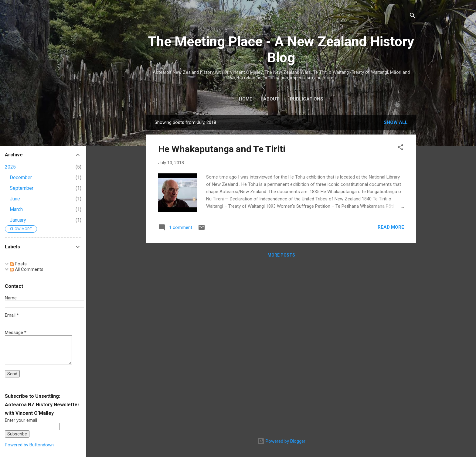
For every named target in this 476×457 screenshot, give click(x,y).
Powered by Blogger (281, 441)
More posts (281, 255)
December (21, 177)
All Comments (27, 269)
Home (246, 99)
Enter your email (21, 420)
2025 (10, 167)
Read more (391, 227)
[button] (400, 148)
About (271, 99)
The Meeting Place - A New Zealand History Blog (281, 49)
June (15, 199)
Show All (396, 122)
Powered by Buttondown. (30, 445)
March (16, 209)
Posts (18, 264)
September (22, 188)
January (18, 220)
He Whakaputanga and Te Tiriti (222, 149)
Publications (307, 99)
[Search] (413, 17)
